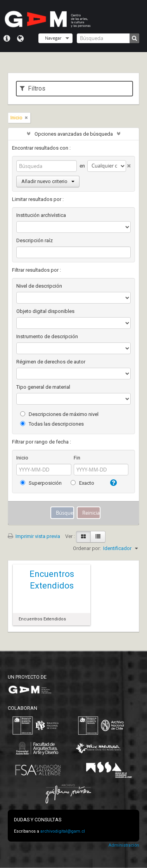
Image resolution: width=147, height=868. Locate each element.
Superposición (41, 483)
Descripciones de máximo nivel (59, 414)
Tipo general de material (43, 387)
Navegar (53, 38)
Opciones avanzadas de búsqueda (74, 134)
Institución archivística (41, 215)
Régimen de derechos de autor (51, 362)
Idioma (20, 38)
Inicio (22, 458)
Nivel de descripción (39, 286)
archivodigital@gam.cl (63, 831)
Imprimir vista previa (34, 536)
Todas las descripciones (52, 424)
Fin (77, 458)
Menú (7, 38)
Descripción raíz (35, 240)
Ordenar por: (87, 548)
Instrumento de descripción (47, 336)
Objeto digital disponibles (45, 311)
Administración (124, 845)
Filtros (33, 88)
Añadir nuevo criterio (48, 181)
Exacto (82, 483)
